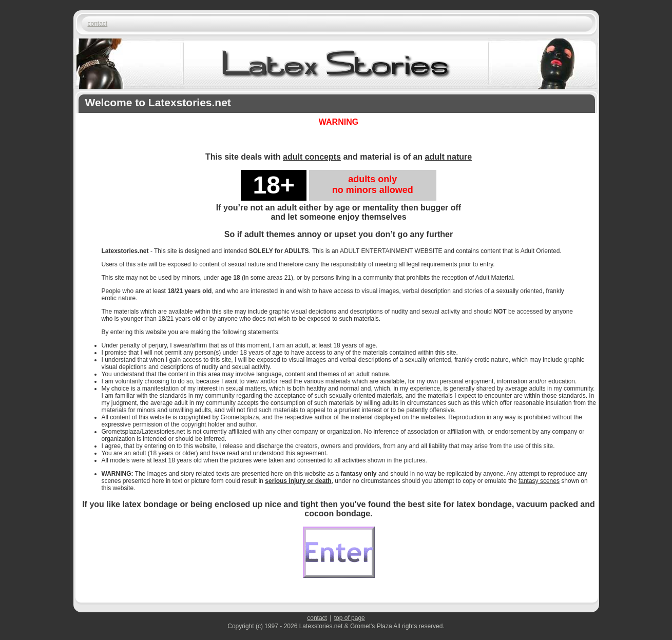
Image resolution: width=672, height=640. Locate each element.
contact (98, 24)
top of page (350, 618)
